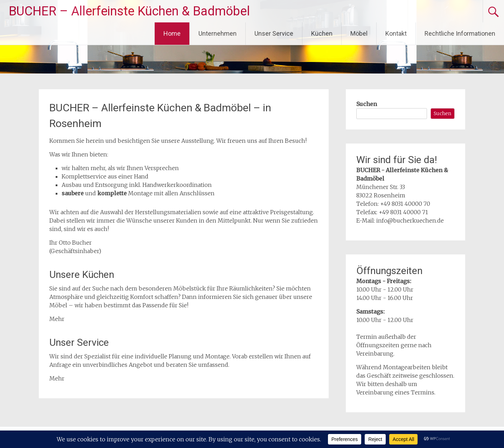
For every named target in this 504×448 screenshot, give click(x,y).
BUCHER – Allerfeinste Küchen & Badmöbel (129, 11)
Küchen (322, 33)
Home (172, 33)
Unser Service (274, 33)
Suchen (367, 104)
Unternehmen (218, 33)
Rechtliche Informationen (460, 33)
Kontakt (396, 33)
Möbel (359, 33)
